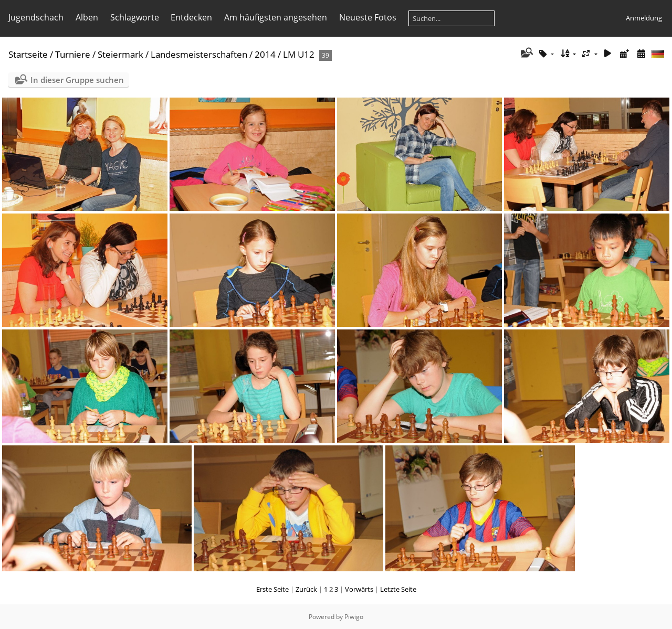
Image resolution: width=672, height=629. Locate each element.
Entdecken (191, 17)
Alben (87, 17)
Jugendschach (36, 17)
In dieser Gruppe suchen (77, 80)
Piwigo (354, 617)
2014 (265, 54)
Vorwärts (359, 589)
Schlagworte (135, 17)
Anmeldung (644, 18)
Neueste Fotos (368, 17)
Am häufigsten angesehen (276, 17)
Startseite (28, 54)
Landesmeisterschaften (199, 54)
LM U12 (299, 54)
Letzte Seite (398, 589)
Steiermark (120, 54)
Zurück (306, 589)
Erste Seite (272, 589)
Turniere (73, 54)
